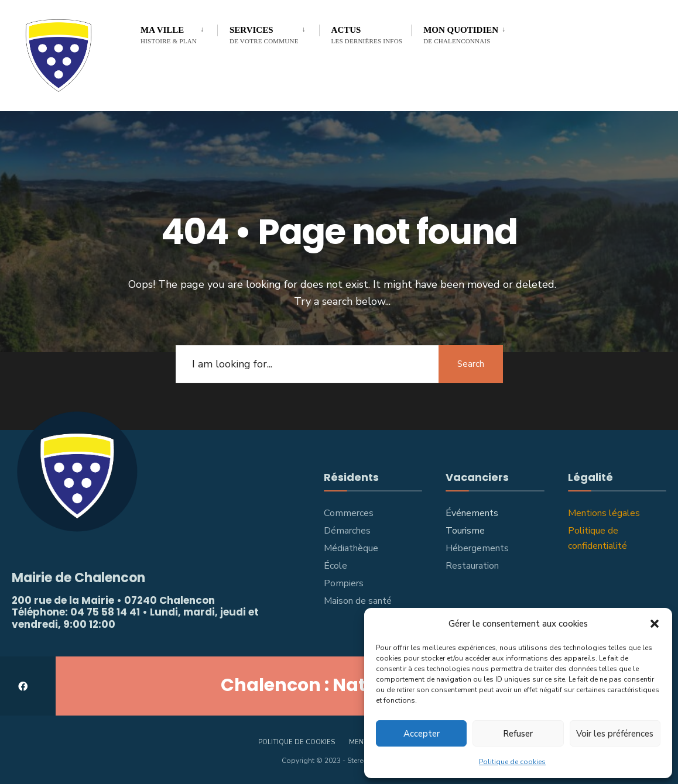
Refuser (518, 734)
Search (471, 364)
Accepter (422, 734)
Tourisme (465, 531)
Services (264, 35)
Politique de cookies (512, 762)
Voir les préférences (615, 734)
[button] (655, 624)
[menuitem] (179, 33)
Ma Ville (169, 35)
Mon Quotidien (461, 35)
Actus (367, 35)
